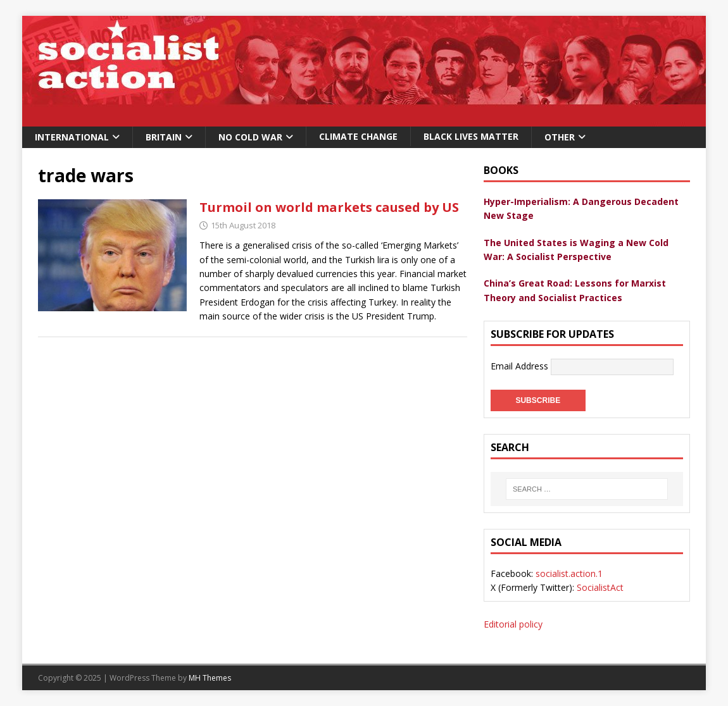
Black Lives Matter (471, 136)
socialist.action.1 (569, 573)
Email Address (521, 366)
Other (560, 137)
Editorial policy (513, 624)
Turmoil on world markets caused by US (329, 207)
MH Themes (210, 678)
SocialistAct (600, 587)
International (72, 137)
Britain (164, 137)
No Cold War (250, 137)
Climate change (358, 136)
